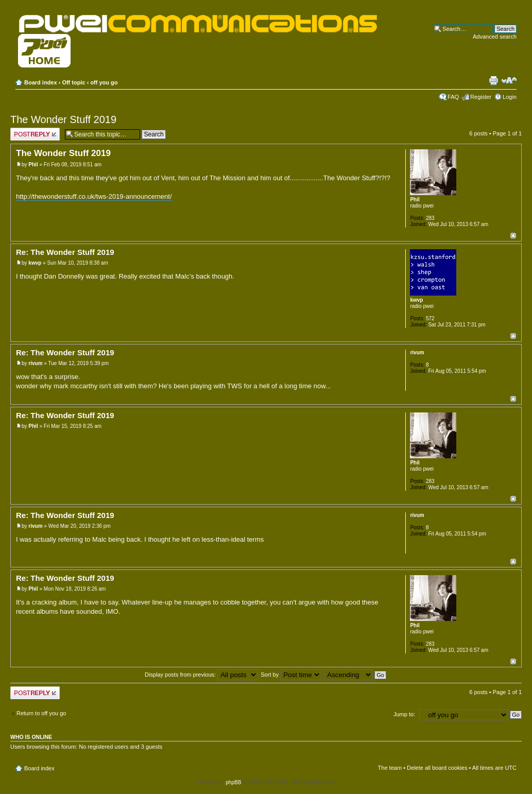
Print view (493, 80)
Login (510, 97)
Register (481, 97)
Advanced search (495, 37)
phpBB (233, 782)
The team (390, 768)
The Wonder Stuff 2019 (63, 119)
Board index (41, 82)
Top (513, 236)
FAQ (453, 97)
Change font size (509, 80)
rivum (35, 363)
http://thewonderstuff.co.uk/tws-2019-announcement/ (94, 196)
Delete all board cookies (437, 768)
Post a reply (35, 134)
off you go (104, 82)
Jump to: (404, 714)
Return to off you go (41, 713)
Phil (33, 165)
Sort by (291, 675)
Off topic (73, 82)
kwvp (35, 263)
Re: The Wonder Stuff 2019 (65, 252)
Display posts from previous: (201, 675)
